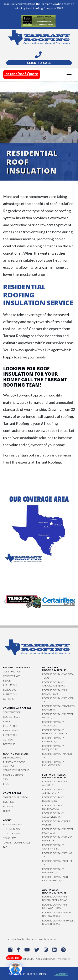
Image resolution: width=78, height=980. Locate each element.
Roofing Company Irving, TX (57, 855)
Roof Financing (13, 824)
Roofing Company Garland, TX (53, 724)
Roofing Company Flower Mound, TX (58, 716)
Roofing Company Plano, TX (57, 756)
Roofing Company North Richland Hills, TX (57, 879)
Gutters (8, 699)
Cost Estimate (12, 676)
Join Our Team (12, 833)
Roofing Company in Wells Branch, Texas (58, 922)
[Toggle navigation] (69, 74)
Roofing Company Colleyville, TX (53, 815)
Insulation (10, 685)
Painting (8, 802)
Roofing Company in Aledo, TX (54, 783)
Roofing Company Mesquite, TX (53, 748)
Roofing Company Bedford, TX (53, 799)
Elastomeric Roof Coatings (14, 764)
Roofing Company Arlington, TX (53, 791)
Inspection (10, 694)
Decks (7, 811)
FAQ (5, 847)
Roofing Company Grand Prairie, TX (57, 839)
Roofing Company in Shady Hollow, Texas (58, 914)
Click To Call (39, 63)
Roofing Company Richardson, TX (53, 764)
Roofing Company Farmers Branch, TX (58, 708)
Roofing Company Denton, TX (58, 700)
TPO (5, 779)
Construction (12, 672)
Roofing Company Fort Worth (56, 823)
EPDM (6, 784)
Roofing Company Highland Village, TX (55, 732)
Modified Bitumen (14, 775)
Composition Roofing (16, 770)
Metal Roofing (12, 758)
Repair (7, 681)
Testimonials (11, 829)
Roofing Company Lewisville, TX (53, 740)
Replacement (11, 690)
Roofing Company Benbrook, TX (53, 807)
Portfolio (9, 744)
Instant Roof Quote (21, 74)
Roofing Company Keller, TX (58, 863)
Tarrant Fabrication (16, 797)
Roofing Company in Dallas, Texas (54, 692)
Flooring (9, 806)
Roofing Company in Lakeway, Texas (54, 906)
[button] (5, 601)
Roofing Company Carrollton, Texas (53, 684)
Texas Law (9, 838)
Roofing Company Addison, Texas (59, 676)
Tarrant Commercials (17, 843)
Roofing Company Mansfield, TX (53, 871)
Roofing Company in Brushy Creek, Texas (55, 898)
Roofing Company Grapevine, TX (53, 847)
